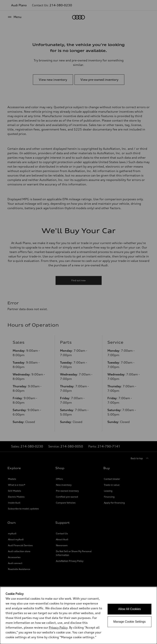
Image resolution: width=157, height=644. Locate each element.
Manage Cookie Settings (130, 622)
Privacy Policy (58, 627)
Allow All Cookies (130, 609)
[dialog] (78, 615)
